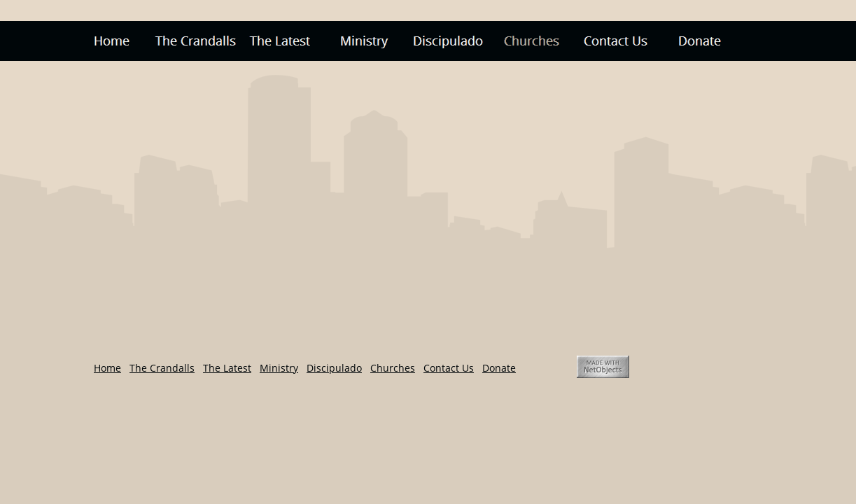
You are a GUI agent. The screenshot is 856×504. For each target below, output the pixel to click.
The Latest (227, 368)
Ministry (279, 368)
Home (107, 368)
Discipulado (334, 368)
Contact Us (449, 368)
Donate (499, 368)
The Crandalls (162, 368)
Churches (393, 368)
